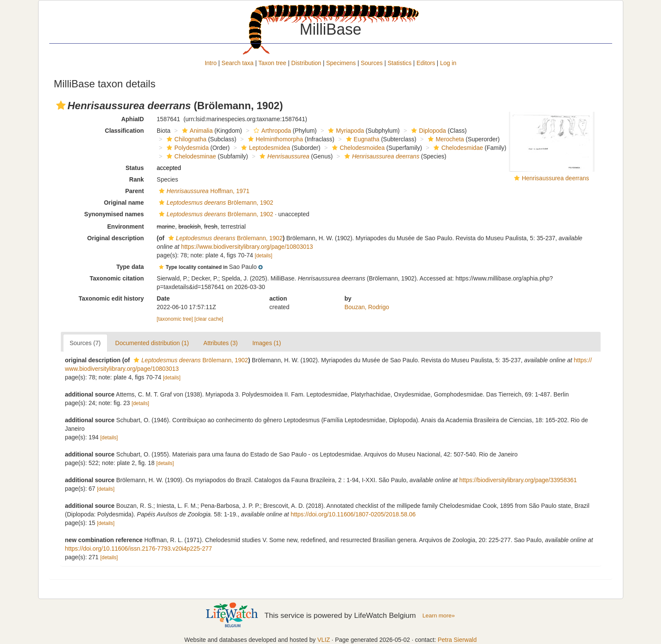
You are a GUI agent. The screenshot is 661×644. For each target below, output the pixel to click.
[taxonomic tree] (175, 319)
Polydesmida (187, 148)
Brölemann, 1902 (215, 203)
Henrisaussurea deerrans (555, 178)
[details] (264, 256)
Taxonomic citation (117, 278)
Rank (137, 179)
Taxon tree (272, 63)
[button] (61, 105)
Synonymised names (114, 214)
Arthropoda (271, 131)
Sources (372, 63)
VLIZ (324, 640)
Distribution (306, 63)
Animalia (196, 131)
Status (135, 168)
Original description (116, 238)
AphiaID (133, 119)
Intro (211, 63)
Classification (124, 131)
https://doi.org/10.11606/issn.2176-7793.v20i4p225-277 (139, 549)
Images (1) (267, 343)
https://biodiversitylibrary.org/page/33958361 (518, 480)
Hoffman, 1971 (203, 191)
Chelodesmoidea (357, 148)
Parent (135, 191)
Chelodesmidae (457, 148)
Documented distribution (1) (152, 343)
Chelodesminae (190, 156)
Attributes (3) (221, 343)
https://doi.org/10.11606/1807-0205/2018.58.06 (353, 514)
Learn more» (439, 616)
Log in (448, 63)
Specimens (341, 63)
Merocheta (445, 139)
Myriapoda (345, 131)
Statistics (400, 63)
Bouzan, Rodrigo (367, 307)
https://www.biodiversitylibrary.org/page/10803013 (247, 247)
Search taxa (238, 63)
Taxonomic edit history (111, 298)
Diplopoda (428, 131)
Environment (126, 227)
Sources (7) (85, 343)
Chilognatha (185, 139)
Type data (130, 267)
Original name (124, 203)
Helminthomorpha (275, 139)
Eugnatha (362, 139)
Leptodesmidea (265, 148)
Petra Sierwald (457, 640)
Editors (426, 63)
